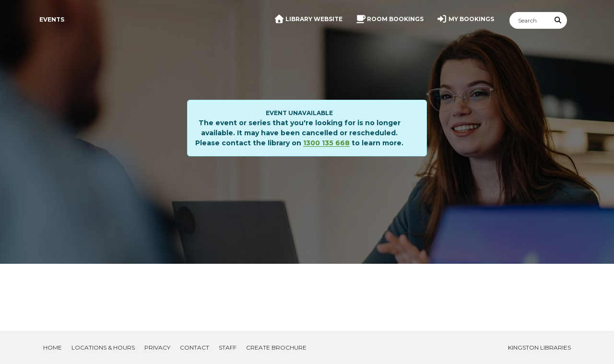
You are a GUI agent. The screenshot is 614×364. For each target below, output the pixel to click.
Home (53, 347)
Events (52, 19)
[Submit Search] (558, 20)
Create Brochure (276, 347)
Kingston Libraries (539, 347)
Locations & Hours (103, 347)
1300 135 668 (326, 143)
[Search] (530, 20)
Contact (195, 347)
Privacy (157, 347)
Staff (228, 347)
